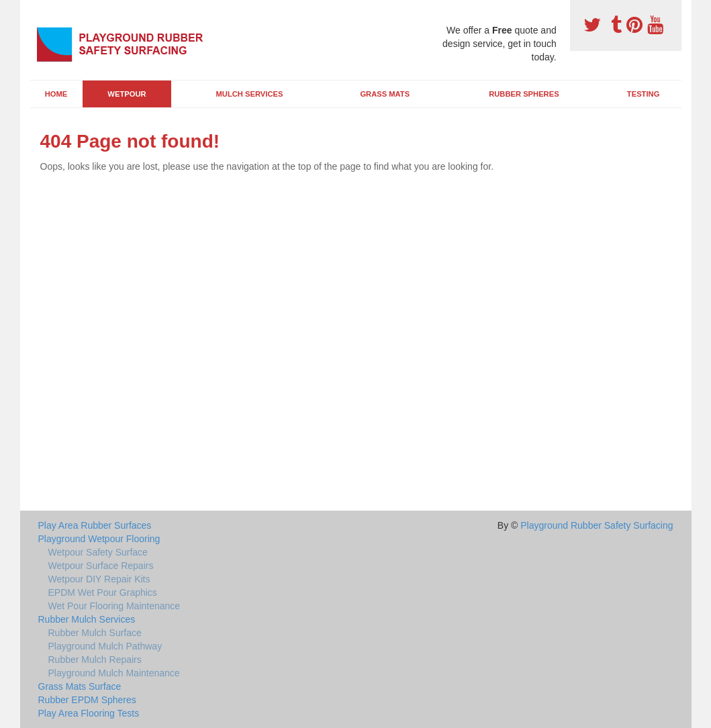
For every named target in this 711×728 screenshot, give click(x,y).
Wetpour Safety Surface (98, 552)
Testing (643, 94)
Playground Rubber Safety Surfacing (597, 525)
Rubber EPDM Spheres (87, 700)
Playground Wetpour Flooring (99, 539)
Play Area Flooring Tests (89, 713)
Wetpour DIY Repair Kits (99, 579)
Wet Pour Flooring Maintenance (114, 606)
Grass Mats (385, 94)
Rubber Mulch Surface (95, 633)
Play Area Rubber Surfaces (95, 525)
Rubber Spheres (524, 94)
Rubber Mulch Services (87, 619)
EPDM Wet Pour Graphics (103, 592)
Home (56, 94)
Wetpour (127, 94)
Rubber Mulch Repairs (95, 660)
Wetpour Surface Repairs (101, 566)
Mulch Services (250, 94)
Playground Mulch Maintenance (114, 673)
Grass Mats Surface (80, 686)
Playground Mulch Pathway (105, 646)
